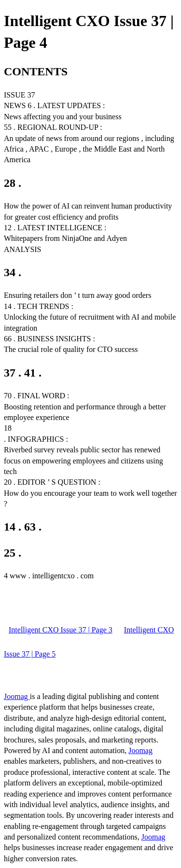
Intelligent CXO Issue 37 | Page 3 (61, 630)
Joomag (17, 696)
